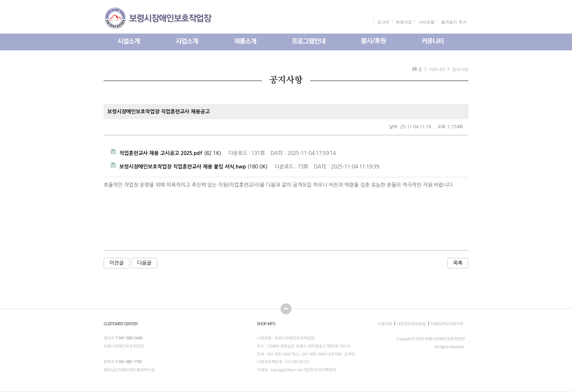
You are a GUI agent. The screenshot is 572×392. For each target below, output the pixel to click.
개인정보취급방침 (411, 324)
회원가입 (404, 22)
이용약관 (385, 324)
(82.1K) (166, 152)
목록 (458, 263)
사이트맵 (426, 22)
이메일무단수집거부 (447, 324)
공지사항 (460, 69)
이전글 (117, 263)
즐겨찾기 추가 (454, 22)
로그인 (383, 22)
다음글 (144, 263)
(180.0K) (189, 166)
